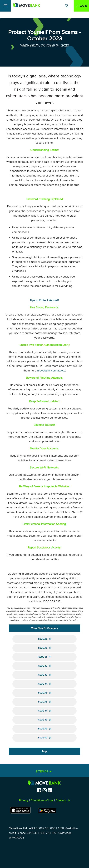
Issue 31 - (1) (44, 657)
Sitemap (42, 772)
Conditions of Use (42, 800)
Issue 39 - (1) (44, 729)
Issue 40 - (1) (44, 738)
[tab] (44, 771)
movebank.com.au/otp (51, 371)
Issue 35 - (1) (44, 693)
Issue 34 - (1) (44, 684)
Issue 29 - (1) (44, 639)
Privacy (24, 800)
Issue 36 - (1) (44, 702)
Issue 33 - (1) (44, 675)
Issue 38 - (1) (44, 720)
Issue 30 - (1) (44, 648)
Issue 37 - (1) (44, 711)
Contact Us (63, 800)
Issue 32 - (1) (44, 666)
